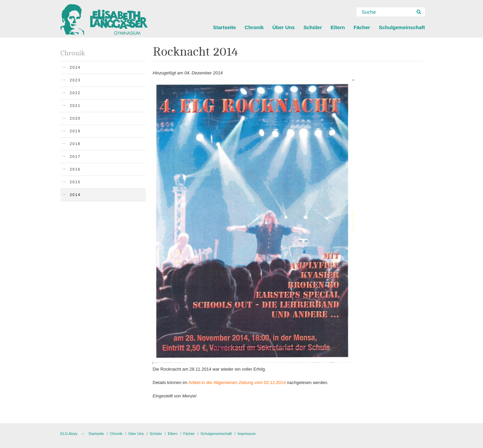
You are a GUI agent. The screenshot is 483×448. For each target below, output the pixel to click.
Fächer (362, 27)
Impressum (247, 434)
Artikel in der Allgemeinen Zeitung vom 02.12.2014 (237, 382)
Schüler (313, 27)
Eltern (338, 27)
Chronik (254, 27)
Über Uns (284, 27)
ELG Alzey (69, 434)
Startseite (224, 27)
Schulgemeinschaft (402, 27)
